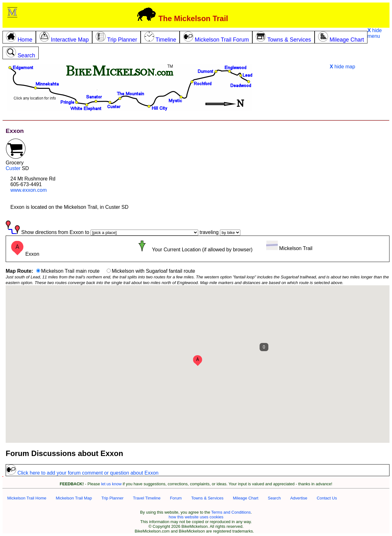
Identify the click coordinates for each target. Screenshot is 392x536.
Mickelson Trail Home (27, 498)
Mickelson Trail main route (70, 271)
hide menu (375, 33)
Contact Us (327, 498)
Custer (13, 168)
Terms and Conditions (231, 512)
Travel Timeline (147, 498)
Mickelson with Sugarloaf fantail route (153, 271)
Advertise (299, 498)
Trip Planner (112, 498)
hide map (342, 67)
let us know (111, 484)
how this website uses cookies (196, 517)
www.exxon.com (29, 190)
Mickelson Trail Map (74, 498)
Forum (176, 498)
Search (274, 498)
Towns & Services (207, 498)
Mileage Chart (246, 498)
